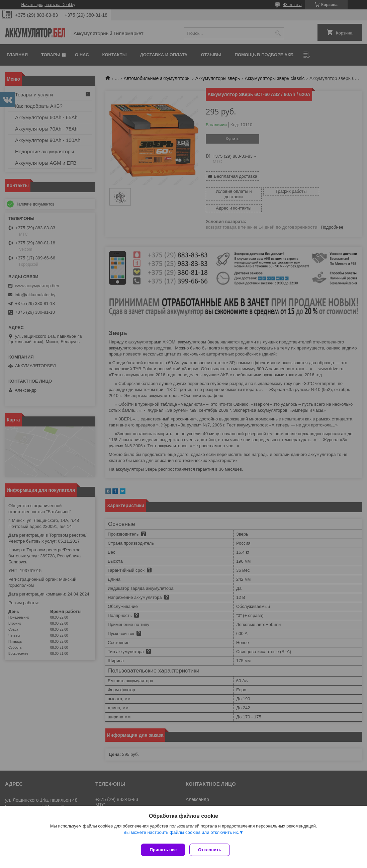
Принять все (163, 850)
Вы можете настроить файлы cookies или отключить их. (181, 835)
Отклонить (212, 850)
